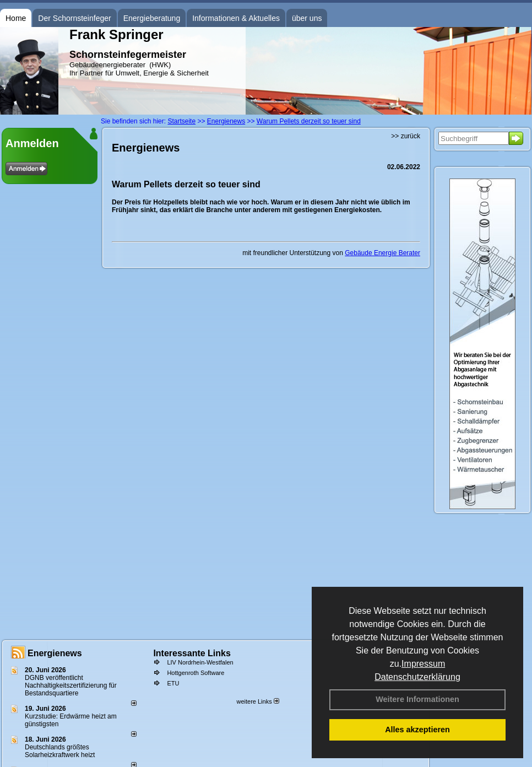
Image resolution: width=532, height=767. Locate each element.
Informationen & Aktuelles (236, 18)
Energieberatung (152, 18)
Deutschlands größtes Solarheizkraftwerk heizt (60, 751)
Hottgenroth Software (196, 673)
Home (16, 18)
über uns (307, 18)
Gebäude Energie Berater (382, 253)
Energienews (55, 653)
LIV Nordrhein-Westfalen (200, 662)
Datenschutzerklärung (417, 677)
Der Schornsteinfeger (74, 18)
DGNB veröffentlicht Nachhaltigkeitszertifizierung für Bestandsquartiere (71, 685)
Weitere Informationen (417, 699)
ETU (173, 683)
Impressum (423, 664)
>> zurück (406, 136)
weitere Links (257, 701)
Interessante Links (192, 653)
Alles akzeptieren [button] (417, 730)
